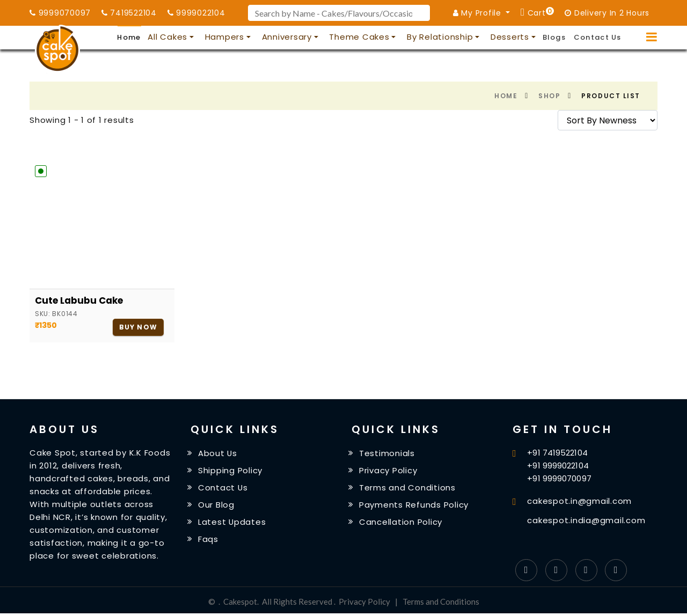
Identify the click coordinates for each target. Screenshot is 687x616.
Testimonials (387, 453)
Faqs (208, 538)
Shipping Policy (230, 470)
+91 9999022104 (558, 465)
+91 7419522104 (557, 453)
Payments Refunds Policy (414, 505)
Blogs (554, 37)
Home (129, 37)
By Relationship (440, 37)
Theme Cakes (359, 37)
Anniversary (287, 37)
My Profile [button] (478, 13)
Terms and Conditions (407, 487)
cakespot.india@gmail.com (586, 520)
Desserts (510, 37)
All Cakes (167, 37)
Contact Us (598, 37)
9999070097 (60, 13)
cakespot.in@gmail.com (579, 501)
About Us (218, 453)
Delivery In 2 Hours (607, 13)
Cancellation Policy (401, 522)
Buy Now (138, 327)
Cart (539, 12)
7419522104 (129, 13)
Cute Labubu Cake (79, 300)
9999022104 (196, 13)
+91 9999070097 (559, 478)
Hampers (225, 37)
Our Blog (216, 505)
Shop (549, 96)
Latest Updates (232, 522)
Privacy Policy (388, 470)
